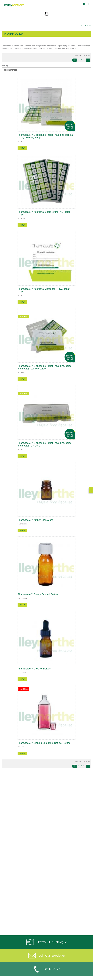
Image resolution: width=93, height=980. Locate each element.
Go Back (87, 26)
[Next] (88, 60)
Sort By (5, 65)
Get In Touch (46, 969)
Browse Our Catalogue (47, 942)
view (22, 148)
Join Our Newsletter (47, 956)
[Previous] (75, 60)
